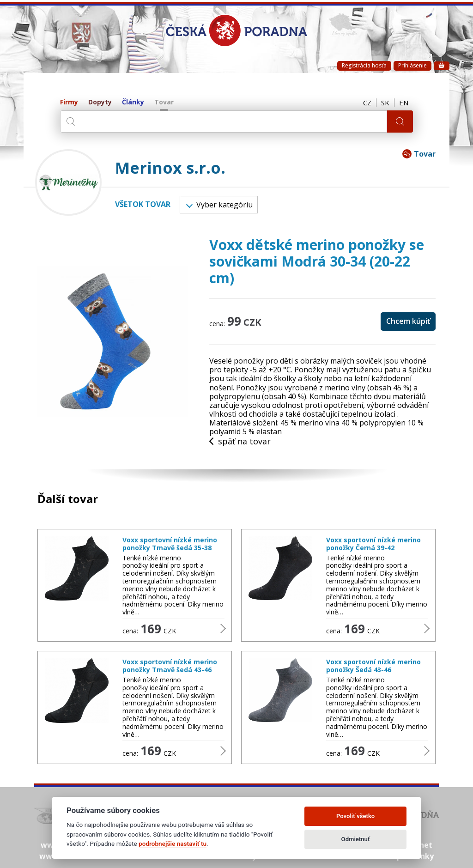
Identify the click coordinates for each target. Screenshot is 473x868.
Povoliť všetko (355, 816)
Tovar (164, 102)
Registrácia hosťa (364, 65)
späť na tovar (240, 442)
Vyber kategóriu (219, 205)
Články (133, 102)
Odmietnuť (356, 839)
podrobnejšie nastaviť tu (173, 844)
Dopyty (100, 102)
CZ (367, 103)
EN (404, 103)
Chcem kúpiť (408, 321)
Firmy (69, 102)
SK (385, 103)
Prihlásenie (412, 65)
